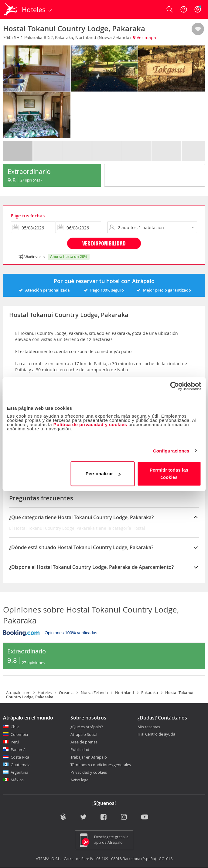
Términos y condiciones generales (101, 765)
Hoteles (45, 693)
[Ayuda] (184, 9)
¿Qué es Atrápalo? (87, 727)
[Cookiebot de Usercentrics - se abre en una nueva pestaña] (174, 386)
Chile (15, 727)
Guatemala (20, 765)
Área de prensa (84, 742)
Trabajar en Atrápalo (89, 757)
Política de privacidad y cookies (90, 424)
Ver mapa (145, 37)
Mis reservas (149, 727)
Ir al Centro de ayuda (156, 734)
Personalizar (103, 474)
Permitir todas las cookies (169, 474)
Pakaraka (150, 693)
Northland (124, 693)
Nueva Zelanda (94, 693)
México (17, 780)
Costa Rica (20, 757)
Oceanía (66, 693)
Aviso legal (80, 780)
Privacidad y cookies (89, 772)
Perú (15, 742)
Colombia (19, 734)
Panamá (18, 749)
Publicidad (80, 749)
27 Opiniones (31, 180)
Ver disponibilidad (104, 243)
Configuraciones (171, 451)
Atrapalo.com (18, 693)
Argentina (19, 772)
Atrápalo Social (84, 734)
